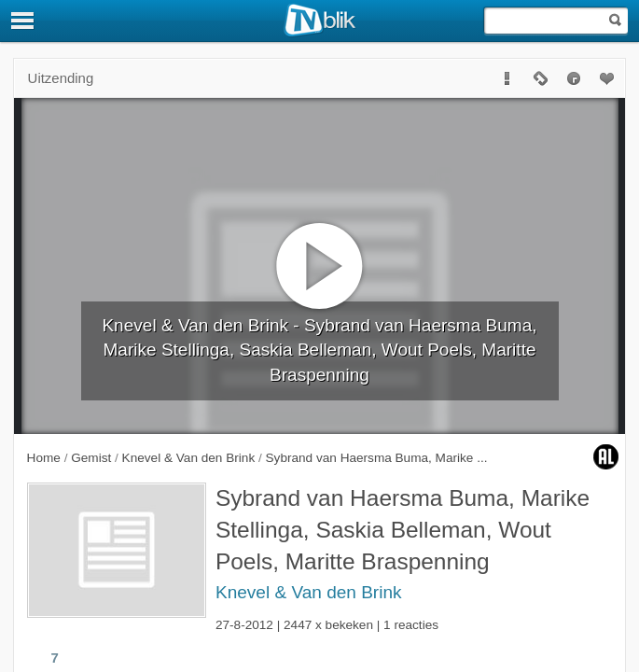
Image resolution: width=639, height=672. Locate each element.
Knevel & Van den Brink (309, 592)
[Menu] (23, 21)
